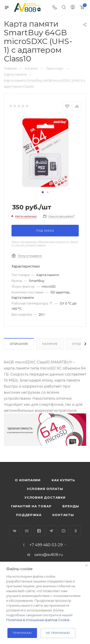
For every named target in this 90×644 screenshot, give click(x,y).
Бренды (71, 506)
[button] (43, 192)
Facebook (39, 531)
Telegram (51, 531)
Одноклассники (76, 531)
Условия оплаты (45, 489)
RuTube (27, 531)
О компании (28, 480)
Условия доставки (45, 497)
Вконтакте (15, 531)
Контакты (63, 515)
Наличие (50, 344)
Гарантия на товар (31, 506)
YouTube (63, 531)
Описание (19, 344)
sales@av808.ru (49, 555)
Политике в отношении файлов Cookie (38, 620)
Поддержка (29, 515)
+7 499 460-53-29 (46, 545)
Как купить (63, 480)
